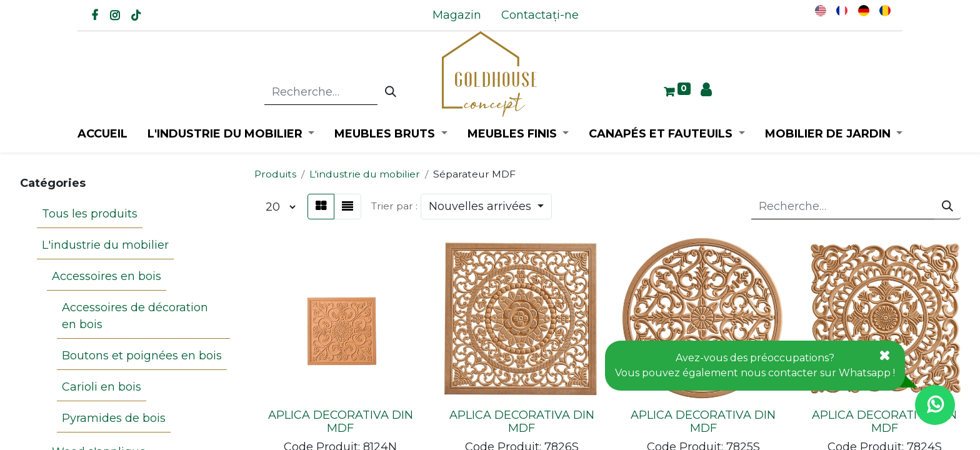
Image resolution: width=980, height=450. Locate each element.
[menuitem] (457, 15)
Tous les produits (90, 214)
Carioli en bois (102, 387)
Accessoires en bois (107, 276)
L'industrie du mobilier (105, 245)
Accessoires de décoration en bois (135, 316)
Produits (275, 174)
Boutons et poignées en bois (142, 356)
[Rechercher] (391, 92)
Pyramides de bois (114, 418)
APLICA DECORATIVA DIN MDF (341, 422)
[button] (486, 207)
